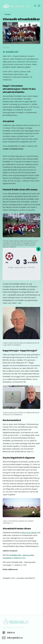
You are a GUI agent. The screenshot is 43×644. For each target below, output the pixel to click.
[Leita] (35, 6)
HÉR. (20, 303)
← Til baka (7, 14)
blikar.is (11, 633)
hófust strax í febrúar (29, 533)
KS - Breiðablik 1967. (11, 52)
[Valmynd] (39, 6)
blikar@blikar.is (15, 638)
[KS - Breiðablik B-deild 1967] (21, 264)
